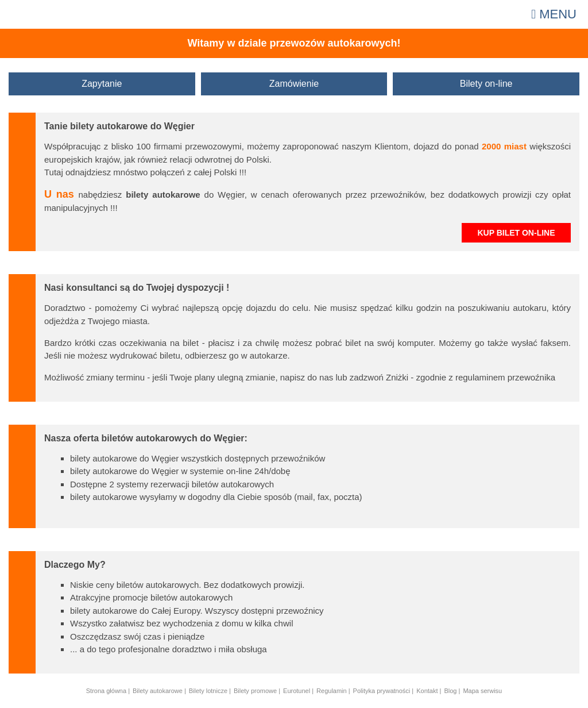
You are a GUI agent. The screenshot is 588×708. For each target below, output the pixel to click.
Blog (450, 691)
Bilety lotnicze (208, 691)
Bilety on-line (486, 84)
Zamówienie (294, 84)
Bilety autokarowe (158, 691)
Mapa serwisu (482, 691)
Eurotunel (297, 691)
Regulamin (332, 691)
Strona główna (106, 691)
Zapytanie (102, 84)
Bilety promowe (255, 691)
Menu (554, 14)
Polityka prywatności (382, 691)
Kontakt (427, 691)
